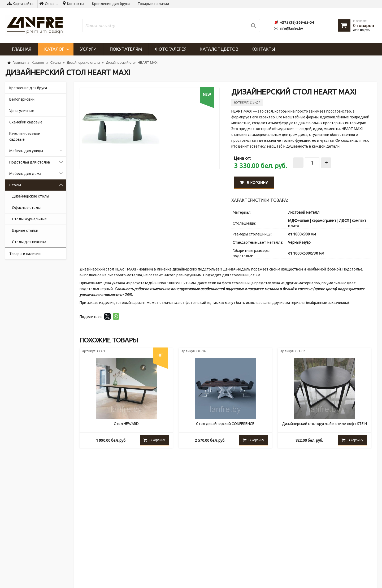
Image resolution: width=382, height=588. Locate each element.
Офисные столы (26, 208)
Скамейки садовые (26, 122)
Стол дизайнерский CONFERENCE (225, 424)
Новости (18, 525)
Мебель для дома (25, 174)
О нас (15, 536)
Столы (15, 185)
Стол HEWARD (126, 424)
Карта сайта (23, 4)
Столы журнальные (29, 219)
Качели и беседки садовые (25, 136)
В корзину (254, 183)
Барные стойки (25, 230)
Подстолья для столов (30, 162)
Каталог (55, 49)
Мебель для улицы (26, 151)
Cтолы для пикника (29, 242)
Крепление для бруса (111, 4)
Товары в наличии (153, 4)
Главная (22, 49)
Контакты (76, 4)
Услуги (89, 49)
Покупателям (126, 49)
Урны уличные (22, 111)
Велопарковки (22, 99)
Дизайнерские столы (31, 196)
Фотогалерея (171, 49)
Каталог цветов (220, 49)
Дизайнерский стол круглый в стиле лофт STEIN (324, 424)
